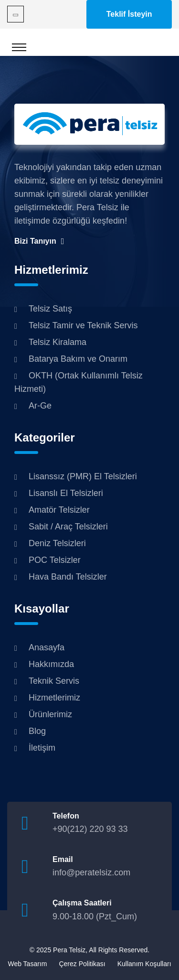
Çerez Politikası (82, 964)
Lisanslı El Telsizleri (66, 493)
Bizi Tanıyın (39, 241)
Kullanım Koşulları (144, 964)
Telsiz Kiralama (58, 342)
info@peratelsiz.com (91, 872)
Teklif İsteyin (129, 14)
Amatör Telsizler (59, 510)
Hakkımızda (51, 664)
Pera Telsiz (69, 950)
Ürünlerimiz (50, 714)
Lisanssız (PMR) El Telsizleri (83, 476)
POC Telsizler (55, 560)
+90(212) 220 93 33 (90, 829)
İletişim (42, 748)
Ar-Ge (40, 406)
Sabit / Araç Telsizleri (68, 527)
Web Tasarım (27, 964)
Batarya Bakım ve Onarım (78, 359)
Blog (37, 731)
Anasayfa (47, 647)
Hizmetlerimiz (54, 698)
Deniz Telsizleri (57, 543)
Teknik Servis (54, 681)
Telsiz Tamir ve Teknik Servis (83, 325)
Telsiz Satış (50, 309)
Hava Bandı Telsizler (68, 577)
